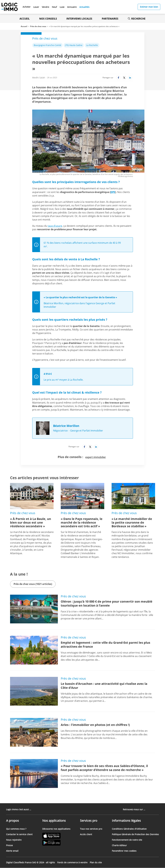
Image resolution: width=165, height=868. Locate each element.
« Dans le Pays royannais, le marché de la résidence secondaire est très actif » (82, 522)
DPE (113, 192)
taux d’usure (55, 226)
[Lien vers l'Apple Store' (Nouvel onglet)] (56, 836)
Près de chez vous (38, 26)
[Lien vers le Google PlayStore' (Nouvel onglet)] (56, 843)
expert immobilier (96, 457)
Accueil (25, 19)
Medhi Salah (39, 78)
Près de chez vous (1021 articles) (33, 584)
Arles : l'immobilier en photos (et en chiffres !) (95, 725)
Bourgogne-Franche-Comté (47, 45)
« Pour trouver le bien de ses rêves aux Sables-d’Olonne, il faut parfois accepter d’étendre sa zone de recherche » (104, 768)
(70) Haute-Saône (74, 45)
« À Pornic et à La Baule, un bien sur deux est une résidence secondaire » (31, 522)
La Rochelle (92, 45)
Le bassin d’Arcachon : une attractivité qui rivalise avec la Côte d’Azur (104, 686)
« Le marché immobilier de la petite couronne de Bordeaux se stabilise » (132, 522)
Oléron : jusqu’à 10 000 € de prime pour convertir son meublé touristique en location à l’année (107, 603)
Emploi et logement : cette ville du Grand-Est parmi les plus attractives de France (105, 645)
